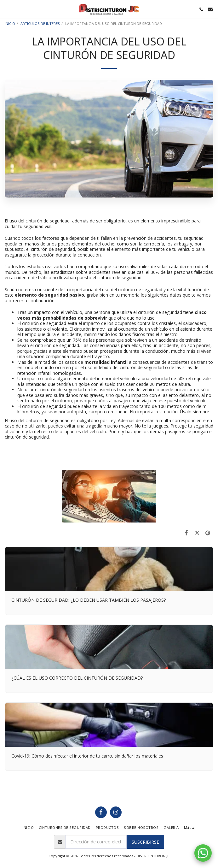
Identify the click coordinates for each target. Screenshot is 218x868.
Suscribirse (145, 842)
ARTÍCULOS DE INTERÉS (40, 24)
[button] (7, 9)
